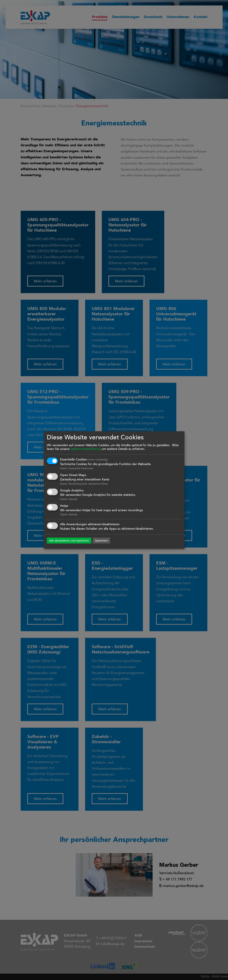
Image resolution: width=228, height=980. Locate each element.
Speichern (101, 541)
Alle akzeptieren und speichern (69, 541)
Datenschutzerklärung (86, 449)
